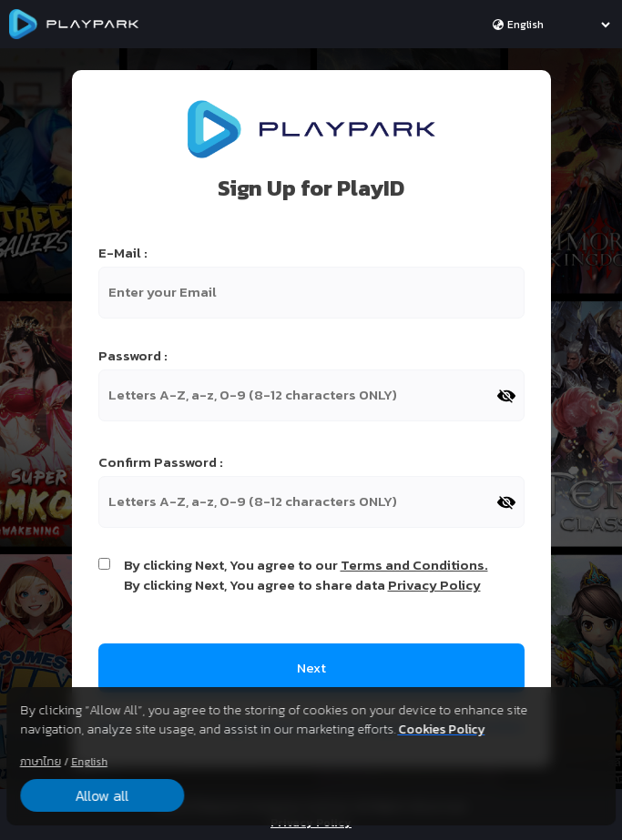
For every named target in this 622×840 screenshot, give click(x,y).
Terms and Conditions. (414, 565)
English (89, 762)
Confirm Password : (161, 462)
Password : (133, 356)
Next (311, 668)
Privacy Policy (434, 585)
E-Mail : (123, 253)
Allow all (102, 795)
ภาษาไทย (41, 762)
